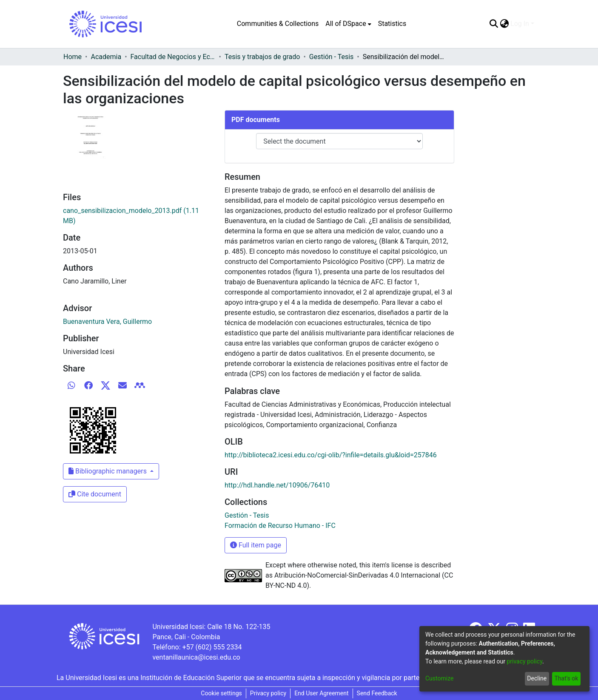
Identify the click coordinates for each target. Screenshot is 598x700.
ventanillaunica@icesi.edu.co (196, 657)
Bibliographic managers (108, 471)
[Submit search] (494, 24)
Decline (537, 678)
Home (73, 57)
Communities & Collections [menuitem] (278, 24)
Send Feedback (377, 693)
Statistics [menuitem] (392, 24)
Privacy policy (268, 693)
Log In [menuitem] (520, 24)
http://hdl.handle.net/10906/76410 (277, 485)
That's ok (566, 678)
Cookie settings (221, 693)
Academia (106, 57)
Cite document (95, 494)
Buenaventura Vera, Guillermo (107, 322)
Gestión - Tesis (331, 57)
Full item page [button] (256, 545)
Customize (439, 678)
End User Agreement (321, 693)
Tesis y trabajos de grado (262, 57)
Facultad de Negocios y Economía (173, 57)
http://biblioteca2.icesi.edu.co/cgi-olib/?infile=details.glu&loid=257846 (331, 455)
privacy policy (524, 661)
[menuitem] (348, 24)
